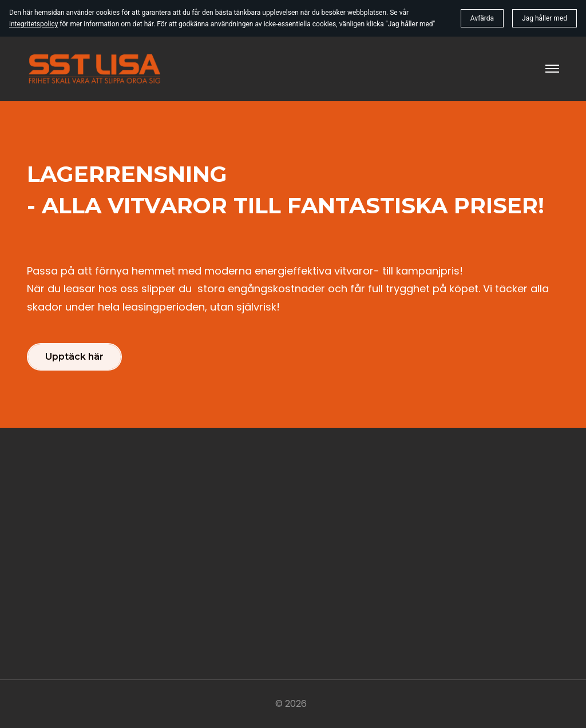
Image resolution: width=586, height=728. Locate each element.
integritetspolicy (33, 24)
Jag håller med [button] (545, 18)
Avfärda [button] (482, 18)
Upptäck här (74, 357)
